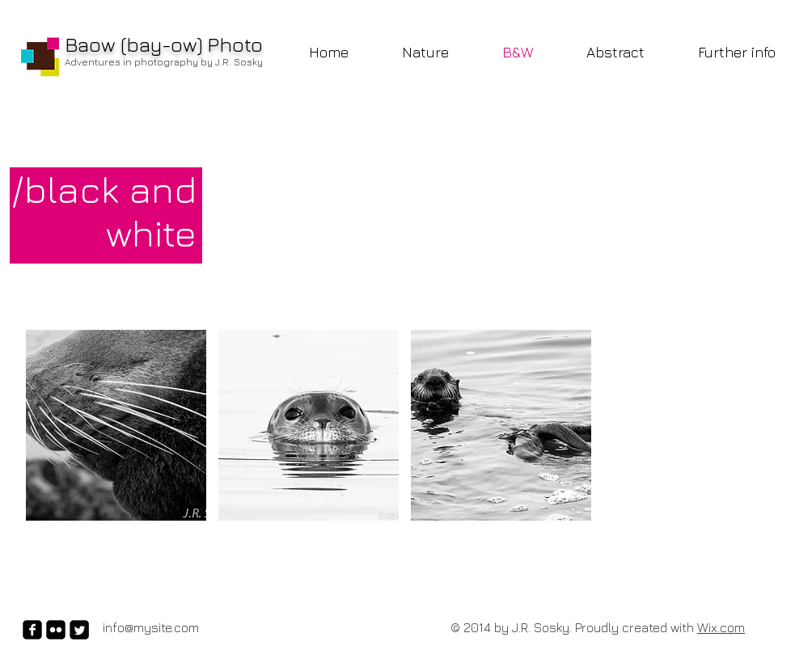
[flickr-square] (56, 630)
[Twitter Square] (79, 630)
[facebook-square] (32, 630)
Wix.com (721, 627)
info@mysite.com (151, 627)
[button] (116, 425)
